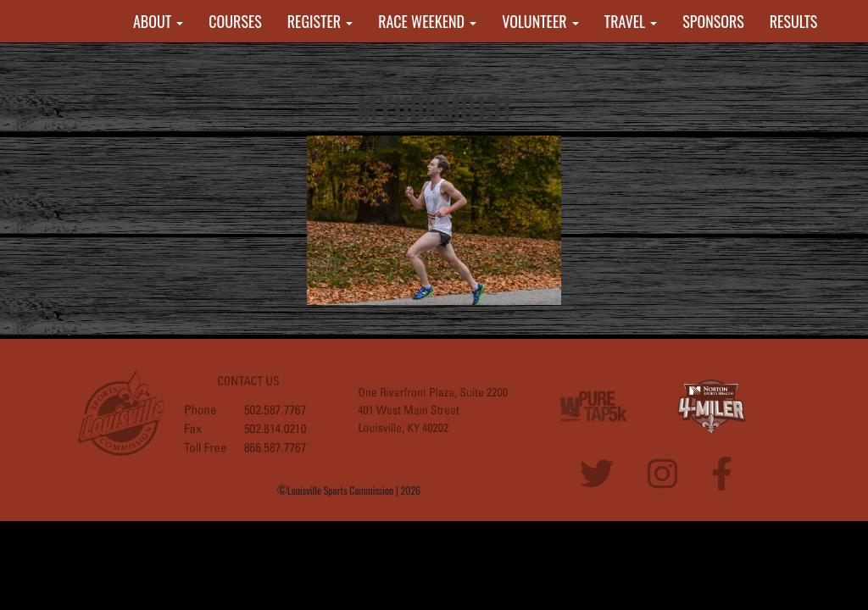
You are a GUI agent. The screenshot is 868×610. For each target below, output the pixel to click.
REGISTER (320, 21)
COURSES (235, 21)
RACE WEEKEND (427, 21)
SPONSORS (713, 21)
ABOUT (158, 21)
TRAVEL (631, 21)
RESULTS (794, 21)
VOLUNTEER (540, 21)
